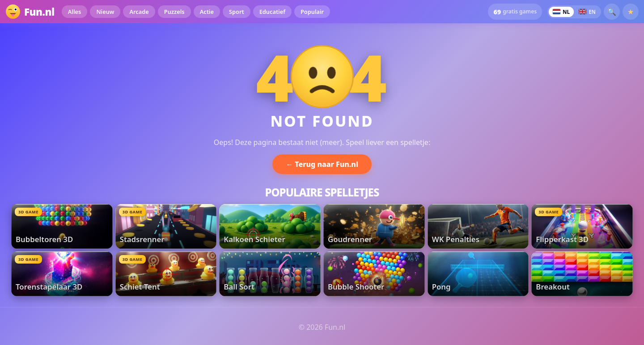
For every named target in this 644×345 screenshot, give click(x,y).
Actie (207, 12)
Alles (75, 12)
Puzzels (174, 12)
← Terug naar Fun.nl (322, 164)
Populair (312, 12)
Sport (237, 12)
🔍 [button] (612, 12)
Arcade (139, 12)
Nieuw (105, 12)
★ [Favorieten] (631, 12)
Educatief (272, 12)
